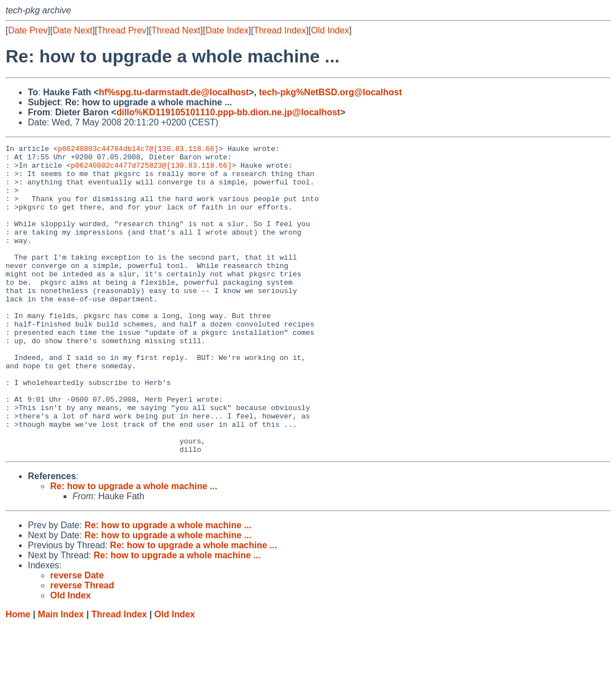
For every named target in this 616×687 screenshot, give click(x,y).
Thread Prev (122, 30)
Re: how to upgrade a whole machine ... (134, 548)
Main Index (61, 676)
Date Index (227, 30)
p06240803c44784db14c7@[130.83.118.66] (139, 150)
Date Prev (28, 30)
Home (18, 676)
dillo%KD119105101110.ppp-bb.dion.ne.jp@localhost (228, 112)
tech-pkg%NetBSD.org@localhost (330, 92)
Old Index (330, 30)
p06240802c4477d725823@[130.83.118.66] (151, 170)
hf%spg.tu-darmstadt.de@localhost (174, 92)
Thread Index (280, 30)
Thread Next (176, 30)
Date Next (72, 30)
